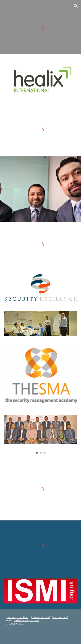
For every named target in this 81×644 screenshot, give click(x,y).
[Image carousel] (41, 434)
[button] (5, 6)
